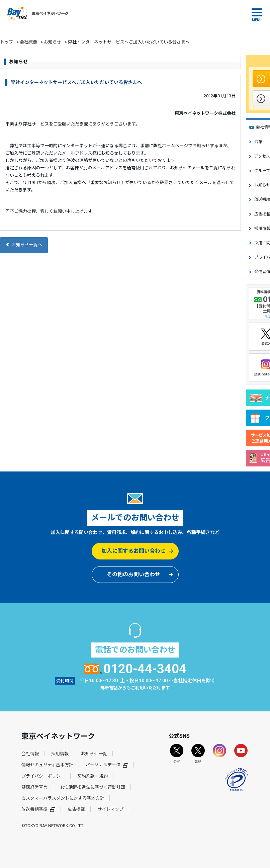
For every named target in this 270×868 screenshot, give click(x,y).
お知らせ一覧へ (24, 245)
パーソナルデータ (107, 765)
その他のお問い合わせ (133, 574)
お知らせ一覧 (94, 754)
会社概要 (28, 42)
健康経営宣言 (34, 787)
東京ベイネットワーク (37, 13)
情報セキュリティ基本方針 (47, 765)
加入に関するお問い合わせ (133, 551)
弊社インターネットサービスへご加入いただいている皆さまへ (76, 82)
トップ (7, 42)
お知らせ (53, 42)
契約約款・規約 (93, 776)
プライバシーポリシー (43, 776)
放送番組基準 (38, 809)
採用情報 (60, 754)
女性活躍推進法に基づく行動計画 (93, 787)
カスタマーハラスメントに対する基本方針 (63, 798)
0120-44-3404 (135, 669)
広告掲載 (76, 809)
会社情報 (30, 754)
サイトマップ (110, 809)
